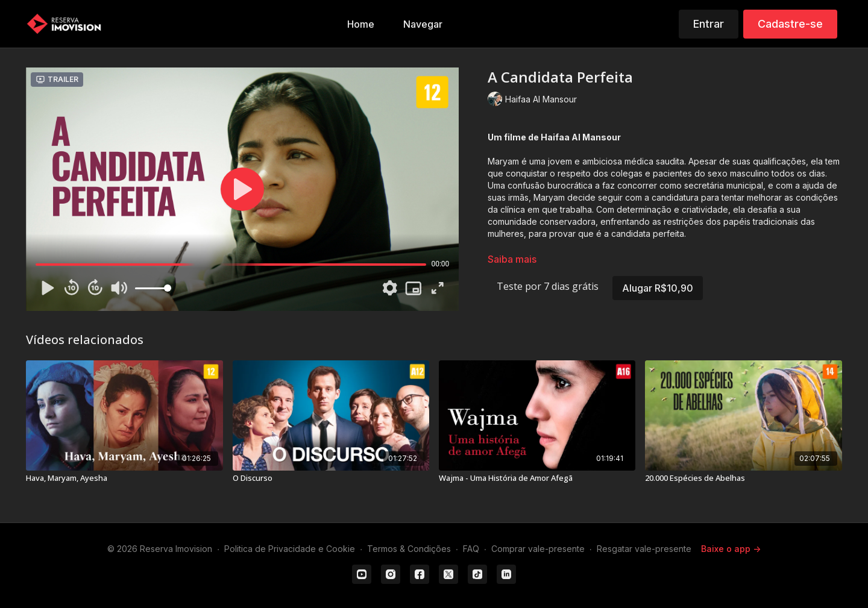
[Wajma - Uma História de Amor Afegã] (537, 478)
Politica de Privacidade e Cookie (290, 549)
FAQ (471, 549)
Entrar (709, 24)
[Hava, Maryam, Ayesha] (124, 478)
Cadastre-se (790, 24)
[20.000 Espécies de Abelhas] (743, 478)
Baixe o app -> (731, 549)
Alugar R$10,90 (658, 288)
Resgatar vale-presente (644, 549)
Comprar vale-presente (538, 549)
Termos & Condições (409, 549)
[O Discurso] (331, 478)
